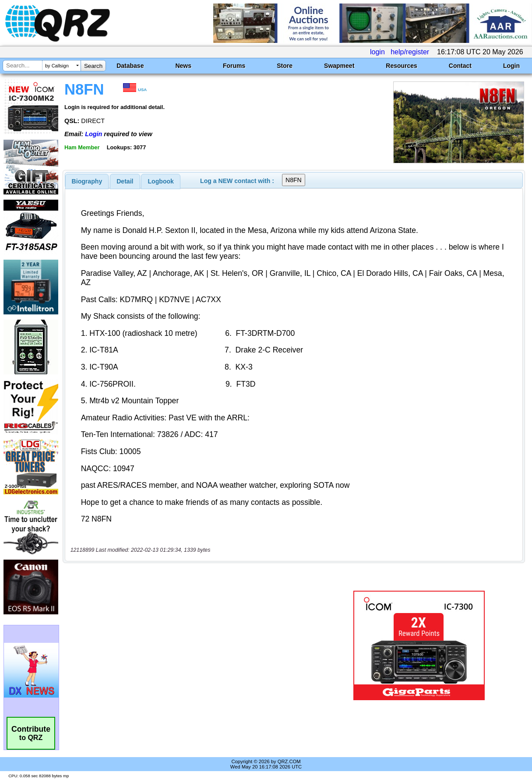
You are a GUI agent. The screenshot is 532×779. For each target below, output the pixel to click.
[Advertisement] (195, 645)
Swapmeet (339, 66)
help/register (410, 52)
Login (511, 66)
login (377, 52)
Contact (460, 66)
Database (130, 66)
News (183, 66)
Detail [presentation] (125, 181)
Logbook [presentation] (161, 181)
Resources (402, 66)
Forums (234, 66)
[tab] (87, 181)
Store (285, 66)
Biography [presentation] (87, 181)
